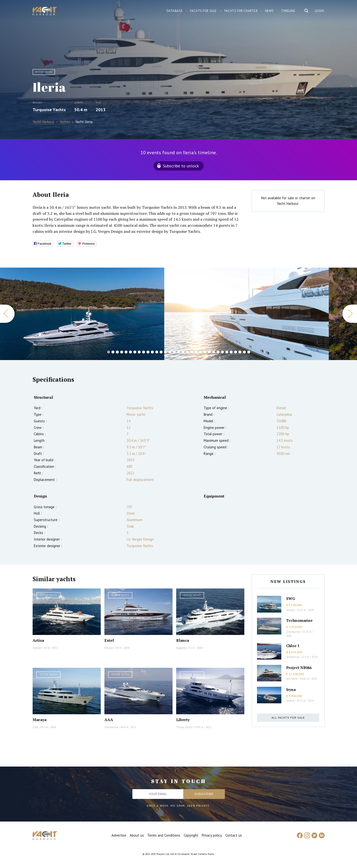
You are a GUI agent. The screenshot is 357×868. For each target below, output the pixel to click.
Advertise (119, 835)
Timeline (288, 11)
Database (175, 11)
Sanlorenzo (293, 657)
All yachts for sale (288, 718)
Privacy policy (212, 835)
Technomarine (299, 620)
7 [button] (135, 352)
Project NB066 (299, 668)
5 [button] (126, 352)
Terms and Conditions (164, 835)
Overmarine (112, 727)
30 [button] (236, 352)
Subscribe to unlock (181, 166)
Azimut (290, 610)
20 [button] (192, 352)
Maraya (40, 720)
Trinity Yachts (184, 727)
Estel (109, 640)
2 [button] (113, 352)
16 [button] (174, 352)
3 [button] (117, 352)
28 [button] (227, 352)
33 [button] (249, 352)
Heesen (37, 648)
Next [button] (350, 314)
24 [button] (209, 352)
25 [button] (214, 352)
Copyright (191, 835)
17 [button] (179, 352)
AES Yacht (292, 679)
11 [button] (152, 352)
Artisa (38, 640)
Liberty (183, 720)
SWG (291, 598)
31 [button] (240, 352)
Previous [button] (7, 314)
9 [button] (144, 352)
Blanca (183, 640)
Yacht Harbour (45, 12)
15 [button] (170, 352)
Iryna (291, 689)
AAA (109, 720)
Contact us (234, 835)
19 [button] (187, 352)
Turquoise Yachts (49, 110)
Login (320, 11)
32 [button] (244, 352)
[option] (247, 314)
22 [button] (201, 352)
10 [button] (148, 352)
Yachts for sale (203, 11)
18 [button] (183, 352)
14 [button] (165, 352)
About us (137, 835)
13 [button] (161, 352)
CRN (35, 727)
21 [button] (196, 352)
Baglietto (181, 648)
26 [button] (218, 352)
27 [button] (222, 352)
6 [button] (130, 352)
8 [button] (139, 352)
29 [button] (231, 352)
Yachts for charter (241, 11)
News (269, 11)
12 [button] (157, 352)
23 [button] (205, 352)
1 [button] (109, 352)
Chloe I (293, 646)
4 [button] (122, 352)
